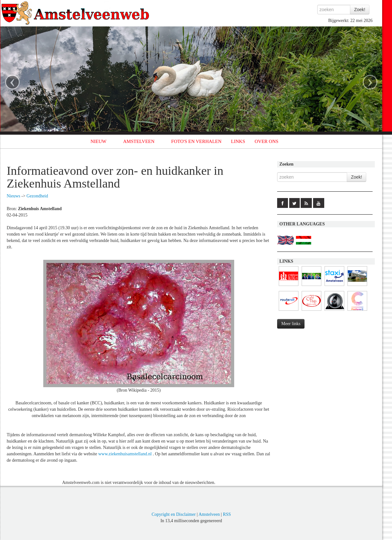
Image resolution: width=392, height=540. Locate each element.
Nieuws (14, 196)
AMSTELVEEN (139, 141)
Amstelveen (209, 514)
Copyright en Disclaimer (173, 514)
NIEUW (99, 141)
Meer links (291, 324)
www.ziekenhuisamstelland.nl (125, 454)
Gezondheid (37, 196)
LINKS (238, 141)
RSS (227, 514)
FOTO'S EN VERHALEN (196, 141)
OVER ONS (266, 141)
